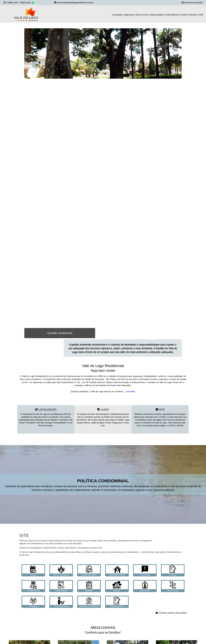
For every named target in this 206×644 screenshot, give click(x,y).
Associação (117, 15)
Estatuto (117, 586)
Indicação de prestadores (89, 602)
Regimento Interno (117, 602)
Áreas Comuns (142, 15)
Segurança (129, 15)
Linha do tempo (173, 586)
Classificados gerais (89, 570)
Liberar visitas (145, 586)
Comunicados (145, 570)
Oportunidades (157, 15)
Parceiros (193, 15)
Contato (183, 15)
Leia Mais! (130, 391)
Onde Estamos (172, 15)
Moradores (33, 602)
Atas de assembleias (61, 570)
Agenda (33, 570)
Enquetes (89, 586)
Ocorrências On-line (61, 602)
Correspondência (33, 586)
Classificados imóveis (117, 570)
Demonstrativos (61, 586)
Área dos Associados (193, 3)
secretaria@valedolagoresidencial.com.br (75, 3)
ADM (201, 15)
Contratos (173, 570)
